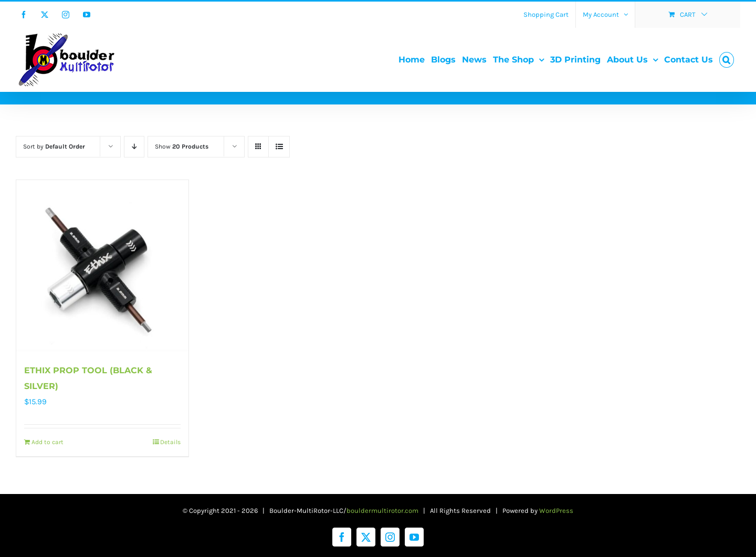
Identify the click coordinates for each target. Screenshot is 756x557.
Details (170, 442)
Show (182, 146)
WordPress (556, 511)
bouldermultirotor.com (382, 511)
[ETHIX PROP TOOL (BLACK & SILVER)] (102, 266)
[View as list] (279, 147)
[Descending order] (134, 147)
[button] (727, 60)
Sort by (54, 146)
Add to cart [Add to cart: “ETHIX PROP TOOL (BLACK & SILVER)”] (48, 442)
